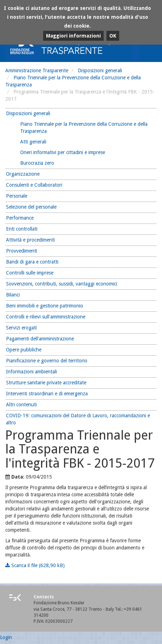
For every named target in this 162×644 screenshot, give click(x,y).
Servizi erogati (21, 328)
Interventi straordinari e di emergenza (47, 394)
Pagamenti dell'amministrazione (40, 339)
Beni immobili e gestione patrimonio (45, 306)
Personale (17, 196)
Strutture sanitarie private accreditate (46, 383)
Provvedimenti (22, 251)
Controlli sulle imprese (30, 273)
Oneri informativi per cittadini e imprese (63, 152)
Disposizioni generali (100, 70)
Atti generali (33, 142)
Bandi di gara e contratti (32, 262)
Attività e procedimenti (30, 240)
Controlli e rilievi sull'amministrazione (46, 317)
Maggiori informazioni (73, 36)
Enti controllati (22, 229)
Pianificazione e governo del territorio (47, 361)
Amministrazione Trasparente (37, 70)
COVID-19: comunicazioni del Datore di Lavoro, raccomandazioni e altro (78, 419)
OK (113, 36)
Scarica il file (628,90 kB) (35, 565)
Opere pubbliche (24, 350)
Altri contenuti (21, 405)
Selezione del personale (31, 207)
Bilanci (13, 295)
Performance (20, 218)
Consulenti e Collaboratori (34, 185)
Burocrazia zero (37, 163)
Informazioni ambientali (31, 372)
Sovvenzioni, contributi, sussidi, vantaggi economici (62, 284)
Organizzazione (23, 174)
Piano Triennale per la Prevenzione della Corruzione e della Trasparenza (84, 128)
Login (6, 637)
